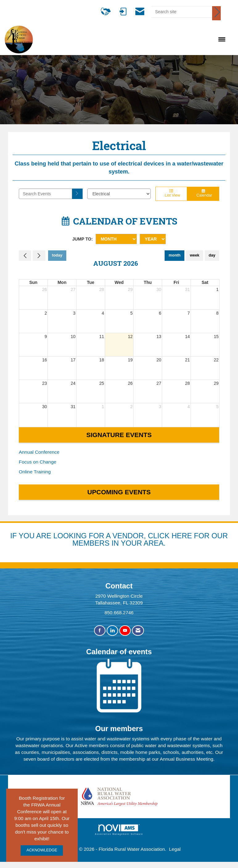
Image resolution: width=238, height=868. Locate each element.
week (195, 255)
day (212, 255)
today (57, 255)
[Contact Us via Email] (138, 631)
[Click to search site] (216, 13)
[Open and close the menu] (133, 40)
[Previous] (25, 256)
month (174, 255)
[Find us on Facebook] (100, 631)
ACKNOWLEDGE (42, 850)
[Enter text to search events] (45, 194)
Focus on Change (38, 462)
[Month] (116, 239)
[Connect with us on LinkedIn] (112, 631)
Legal (175, 849)
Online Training (35, 472)
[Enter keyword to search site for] (182, 12)
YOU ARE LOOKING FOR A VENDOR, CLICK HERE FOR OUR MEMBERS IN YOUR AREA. (123, 539)
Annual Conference (39, 452)
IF (14, 536)
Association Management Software (119, 830)
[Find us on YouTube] (125, 631)
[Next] (39, 256)
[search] (77, 194)
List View (171, 193)
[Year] (153, 239)
